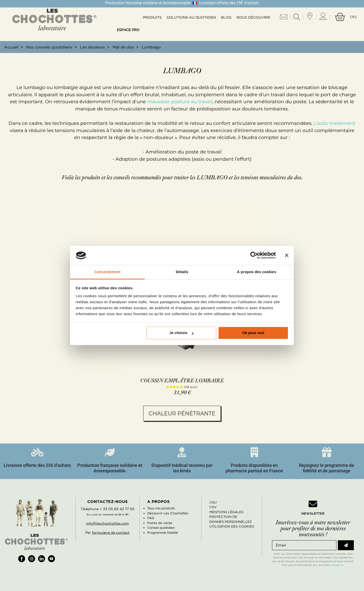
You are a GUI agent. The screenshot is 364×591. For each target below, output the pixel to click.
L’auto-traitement (334, 123)
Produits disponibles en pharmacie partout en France (254, 468)
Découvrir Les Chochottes (168, 513)
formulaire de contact (111, 533)
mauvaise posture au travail (180, 101)
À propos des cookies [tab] (257, 272)
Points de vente (160, 523)
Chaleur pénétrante (182, 414)
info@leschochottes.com (107, 523)
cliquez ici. (337, 565)
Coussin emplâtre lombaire (182, 381)
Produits (152, 17)
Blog (226, 17)
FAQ (151, 518)
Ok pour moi (253, 333)
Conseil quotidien (161, 528)
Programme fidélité (163, 533)
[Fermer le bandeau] (287, 255)
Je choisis (181, 333)
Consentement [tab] (107, 272)
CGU (213, 502)
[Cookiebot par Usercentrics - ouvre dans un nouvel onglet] (254, 255)
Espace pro (128, 30)
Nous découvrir (253, 17)
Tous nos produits (161, 508)
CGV (213, 507)
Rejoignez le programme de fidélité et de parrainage (327, 468)
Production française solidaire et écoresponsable (110, 468)
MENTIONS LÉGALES (226, 512)
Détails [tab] (182, 272)
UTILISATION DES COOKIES (232, 526)
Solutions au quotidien (191, 17)
